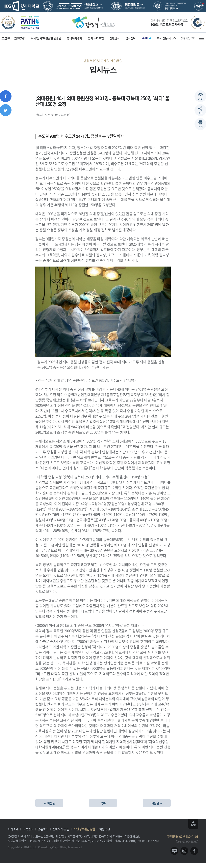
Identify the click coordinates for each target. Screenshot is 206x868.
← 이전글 (49, 803)
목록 (103, 803)
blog (174, 851)
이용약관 (105, 829)
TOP (193, 824)
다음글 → (157, 803)
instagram (184, 851)
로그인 (6, 38)
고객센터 (28, 829)
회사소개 (13, 829)
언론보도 (43, 829)
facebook (194, 851)
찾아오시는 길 (61, 829)
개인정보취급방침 (84, 829)
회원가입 (20, 38)
